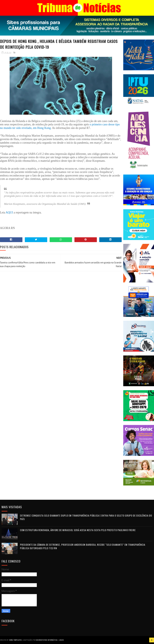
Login (61, 640)
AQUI (10, 212)
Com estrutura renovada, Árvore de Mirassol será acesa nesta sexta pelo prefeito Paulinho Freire (78, 530)
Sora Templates (15, 640)
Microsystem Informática (47, 640)
